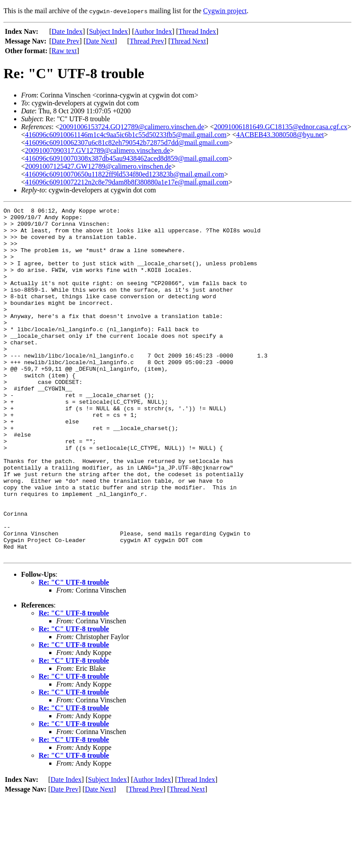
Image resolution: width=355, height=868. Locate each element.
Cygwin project (225, 11)
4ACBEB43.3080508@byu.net (280, 135)
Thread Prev (147, 41)
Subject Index (109, 31)
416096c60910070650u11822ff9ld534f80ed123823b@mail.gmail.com (125, 174)
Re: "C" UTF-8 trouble (74, 652)
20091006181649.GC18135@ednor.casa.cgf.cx (281, 127)
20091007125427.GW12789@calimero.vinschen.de (98, 166)
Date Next (100, 41)
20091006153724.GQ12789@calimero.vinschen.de (132, 127)
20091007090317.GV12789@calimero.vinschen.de (98, 150)
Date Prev (65, 41)
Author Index (153, 31)
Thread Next (188, 41)
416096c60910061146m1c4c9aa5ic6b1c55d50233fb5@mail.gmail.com (126, 135)
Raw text (64, 51)
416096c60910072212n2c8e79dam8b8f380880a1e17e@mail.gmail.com (127, 182)
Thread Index (197, 31)
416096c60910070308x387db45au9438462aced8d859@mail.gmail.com (127, 158)
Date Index (67, 31)
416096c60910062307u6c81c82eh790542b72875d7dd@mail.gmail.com (127, 143)
